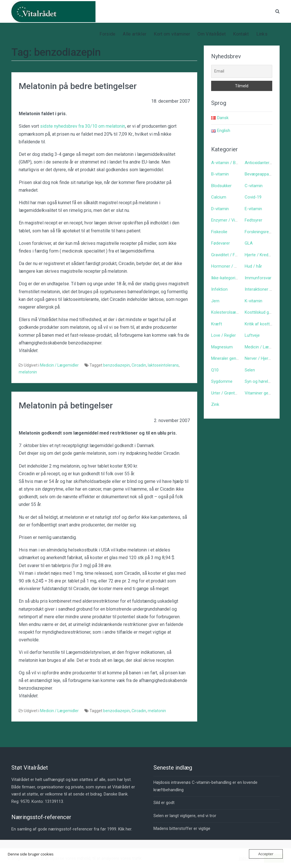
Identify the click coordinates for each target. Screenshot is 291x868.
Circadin (139, 365)
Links (262, 34)
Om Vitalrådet (212, 34)
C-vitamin (254, 186)
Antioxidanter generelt (265, 163)
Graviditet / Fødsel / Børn (235, 255)
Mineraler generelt (228, 358)
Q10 (215, 370)
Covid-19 (253, 197)
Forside (107, 34)
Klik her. (125, 829)
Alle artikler (135, 34)
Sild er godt (164, 803)
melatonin (28, 372)
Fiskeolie (219, 232)
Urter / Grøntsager (228, 393)
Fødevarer (221, 243)
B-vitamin (220, 174)
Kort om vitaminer (172, 34)
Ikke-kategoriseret (228, 278)
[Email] (242, 71)
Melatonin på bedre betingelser (78, 86)
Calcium (219, 197)
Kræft (217, 324)
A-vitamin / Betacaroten (234, 163)
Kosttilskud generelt (263, 312)
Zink (215, 404)
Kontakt (241, 34)
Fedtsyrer (253, 220)
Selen (250, 370)
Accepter (266, 854)
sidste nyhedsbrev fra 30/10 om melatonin (83, 126)
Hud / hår (253, 266)
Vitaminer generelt (262, 393)
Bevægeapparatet (261, 174)
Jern (215, 301)
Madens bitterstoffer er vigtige (182, 828)
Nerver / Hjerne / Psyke (266, 358)
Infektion (219, 289)
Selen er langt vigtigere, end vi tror (185, 816)
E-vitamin (253, 209)
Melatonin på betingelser (66, 405)
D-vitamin (220, 209)
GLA (249, 243)
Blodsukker (221, 186)
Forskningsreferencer (265, 232)
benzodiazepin (117, 365)
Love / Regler (224, 335)
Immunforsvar (258, 278)
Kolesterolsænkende (230, 312)
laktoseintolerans (163, 365)
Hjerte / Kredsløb (260, 255)
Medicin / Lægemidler (59, 365)
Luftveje (252, 335)
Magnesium (222, 347)
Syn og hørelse (259, 381)
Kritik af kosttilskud (262, 324)
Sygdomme (222, 381)
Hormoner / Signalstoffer (235, 266)
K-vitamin (253, 301)
